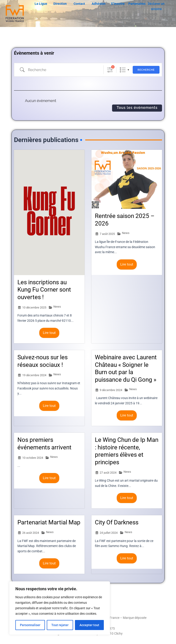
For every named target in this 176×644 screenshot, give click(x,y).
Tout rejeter (60, 625)
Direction (60, 4)
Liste (123, 70)
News (57, 308)
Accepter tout (89, 625)
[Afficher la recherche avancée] (110, 70)
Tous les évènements (137, 108)
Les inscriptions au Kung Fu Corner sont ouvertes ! (44, 291)
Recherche (146, 70)
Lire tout (49, 334)
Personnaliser (30, 625)
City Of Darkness (117, 523)
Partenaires (137, 4)
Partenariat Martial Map (49, 523)
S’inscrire (118, 4)
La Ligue (41, 4)
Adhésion (99, 4)
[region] (60, 608)
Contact (79, 4)
